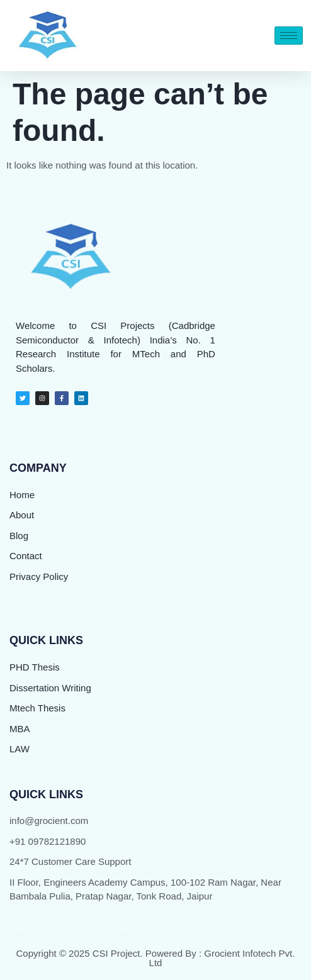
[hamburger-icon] (289, 36)
